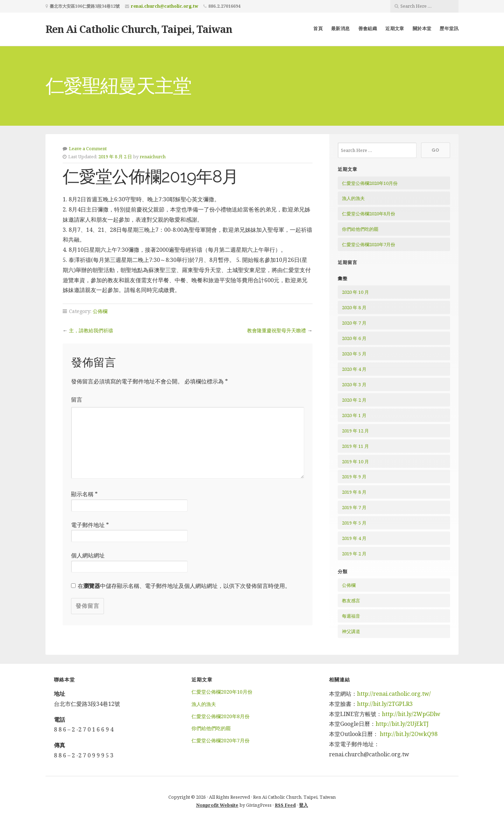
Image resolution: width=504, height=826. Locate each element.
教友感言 (351, 601)
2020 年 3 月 (354, 384)
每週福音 (351, 616)
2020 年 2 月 (354, 400)
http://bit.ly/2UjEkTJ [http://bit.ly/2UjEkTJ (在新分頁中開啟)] (402, 724)
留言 (77, 400)
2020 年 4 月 (354, 369)
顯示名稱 (84, 494)
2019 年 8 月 (354, 492)
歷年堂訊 (449, 29)
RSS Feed (285, 805)
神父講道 (351, 631)
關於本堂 (422, 29)
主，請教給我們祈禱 (91, 330)
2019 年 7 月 (354, 507)
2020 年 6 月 (354, 338)
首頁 (318, 29)
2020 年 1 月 (354, 415)
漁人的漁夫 (353, 198)
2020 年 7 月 (354, 323)
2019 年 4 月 (354, 538)
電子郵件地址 (90, 525)
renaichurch (153, 157)
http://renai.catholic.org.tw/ (394, 694)
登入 (303, 805)
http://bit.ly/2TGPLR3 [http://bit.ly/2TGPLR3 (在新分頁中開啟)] (386, 704)
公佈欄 (100, 311)
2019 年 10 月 (355, 461)
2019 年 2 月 (354, 554)
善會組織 (368, 29)
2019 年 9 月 (354, 477)
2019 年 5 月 (354, 523)
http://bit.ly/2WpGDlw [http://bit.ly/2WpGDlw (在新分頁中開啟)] (411, 714)
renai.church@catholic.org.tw (164, 6)
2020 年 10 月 (355, 292)
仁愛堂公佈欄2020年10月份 (370, 183)
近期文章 (395, 29)
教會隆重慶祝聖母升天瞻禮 (276, 330)
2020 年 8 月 (354, 307)
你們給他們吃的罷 (360, 229)
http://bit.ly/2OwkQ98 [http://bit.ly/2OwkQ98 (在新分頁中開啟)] (409, 734)
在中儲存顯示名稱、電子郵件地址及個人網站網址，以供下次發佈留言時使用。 (184, 586)
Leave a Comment (88, 148)
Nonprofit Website (217, 805)
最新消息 (341, 29)
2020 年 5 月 (354, 354)
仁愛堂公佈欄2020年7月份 (369, 244)
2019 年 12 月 (355, 431)
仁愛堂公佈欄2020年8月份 (369, 214)
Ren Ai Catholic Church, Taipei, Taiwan (139, 29)
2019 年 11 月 (355, 446)
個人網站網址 (88, 555)
